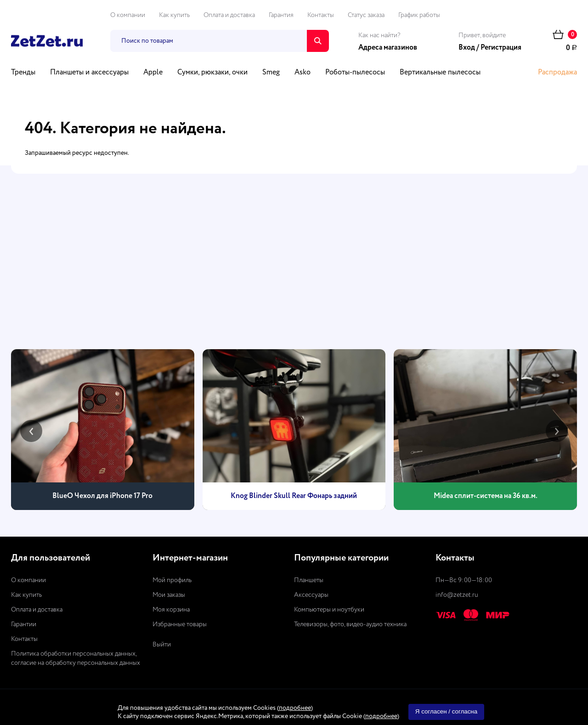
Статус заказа (366, 15)
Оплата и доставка (229, 15)
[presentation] (31, 431)
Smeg (271, 73)
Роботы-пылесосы (355, 73)
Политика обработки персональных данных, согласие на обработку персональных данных (76, 658)
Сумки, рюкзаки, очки (212, 73)
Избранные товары (180, 624)
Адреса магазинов (388, 48)
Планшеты (309, 580)
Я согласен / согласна (446, 711)
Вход (467, 48)
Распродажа (557, 73)
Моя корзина (171, 610)
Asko (302, 73)
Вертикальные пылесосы (440, 73)
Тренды (23, 73)
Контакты (321, 15)
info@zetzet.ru (457, 595)
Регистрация (501, 48)
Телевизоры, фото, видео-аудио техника (350, 624)
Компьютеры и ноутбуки (329, 610)
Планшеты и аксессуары (89, 73)
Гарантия (281, 15)
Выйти (162, 645)
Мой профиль (172, 580)
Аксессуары (311, 595)
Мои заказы (169, 595)
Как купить (174, 15)
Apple (153, 73)
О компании (128, 15)
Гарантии (24, 624)
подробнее (295, 708)
